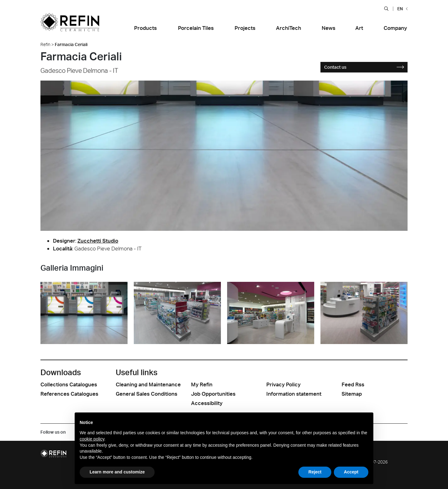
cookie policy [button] (92, 439)
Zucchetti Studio (98, 241)
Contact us (364, 67)
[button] (386, 8)
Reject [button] (315, 472)
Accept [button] (351, 472)
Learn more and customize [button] (117, 472)
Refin (45, 44)
